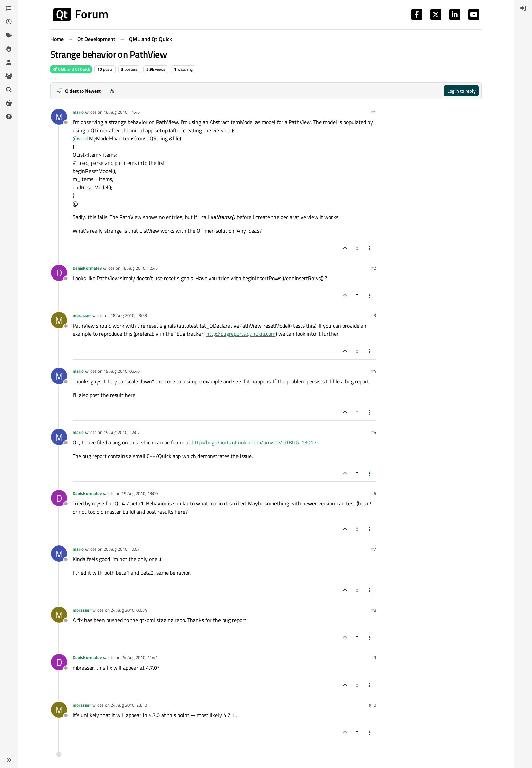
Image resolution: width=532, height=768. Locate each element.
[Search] (9, 90)
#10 (372, 705)
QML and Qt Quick (71, 69)
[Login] (523, 8)
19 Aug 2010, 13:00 (140, 493)
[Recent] (9, 22)
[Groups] (9, 76)
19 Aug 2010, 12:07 (122, 432)
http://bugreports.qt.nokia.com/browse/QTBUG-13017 (254, 442)
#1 (374, 112)
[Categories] (9, 8)
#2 (374, 268)
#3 (374, 315)
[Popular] (9, 49)
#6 (374, 493)
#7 (374, 549)
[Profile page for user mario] (59, 117)
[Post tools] (370, 248)
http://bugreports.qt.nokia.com (241, 334)
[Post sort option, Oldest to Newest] (79, 91)
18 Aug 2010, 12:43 (140, 268)
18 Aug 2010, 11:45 (122, 112)
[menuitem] (523, 8)
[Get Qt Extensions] (9, 103)
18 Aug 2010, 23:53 (129, 315)
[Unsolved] (9, 117)
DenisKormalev (87, 268)
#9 (374, 657)
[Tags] (9, 35)
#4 (374, 371)
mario (78, 112)
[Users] (9, 62)
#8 (374, 610)
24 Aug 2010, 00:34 (129, 610)
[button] (9, 760)
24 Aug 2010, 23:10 (129, 705)
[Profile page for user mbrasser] (59, 320)
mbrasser (82, 315)
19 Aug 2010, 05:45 (122, 371)
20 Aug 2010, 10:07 (122, 549)
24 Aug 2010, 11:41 (140, 657)
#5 (374, 432)
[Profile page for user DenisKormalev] (59, 273)
